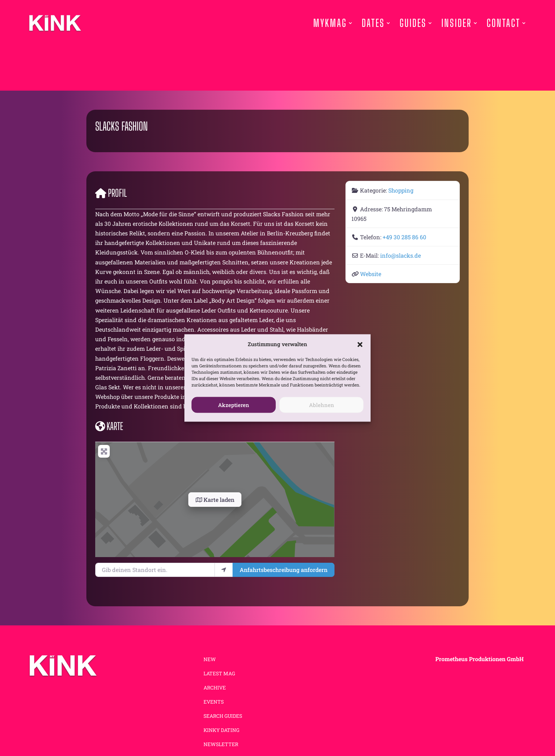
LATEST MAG (219, 674)
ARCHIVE (215, 688)
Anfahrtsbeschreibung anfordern (284, 570)
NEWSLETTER (221, 745)
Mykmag (330, 23)
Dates (373, 23)
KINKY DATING (221, 731)
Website (371, 274)
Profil (111, 193)
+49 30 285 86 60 (404, 237)
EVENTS (214, 702)
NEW (210, 660)
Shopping (401, 190)
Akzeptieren (234, 405)
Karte (109, 426)
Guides (413, 23)
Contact (503, 23)
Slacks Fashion (121, 126)
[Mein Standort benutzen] (224, 570)
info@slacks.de (400, 255)
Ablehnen (322, 405)
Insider (457, 23)
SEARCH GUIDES (223, 716)
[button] (360, 344)
